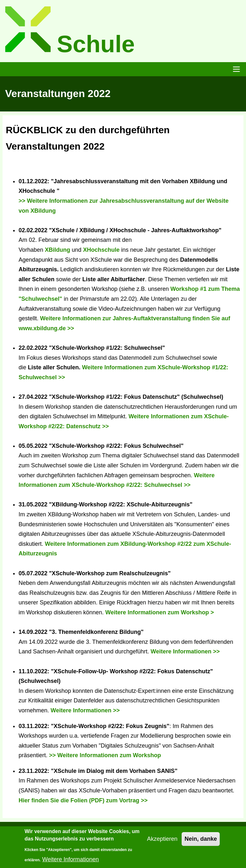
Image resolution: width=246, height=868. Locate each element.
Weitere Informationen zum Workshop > (160, 612)
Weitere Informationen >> (185, 651)
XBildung (57, 250)
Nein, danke (201, 842)
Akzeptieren (162, 842)
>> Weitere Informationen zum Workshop (105, 755)
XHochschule (101, 250)
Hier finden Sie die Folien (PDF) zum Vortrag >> (83, 800)
